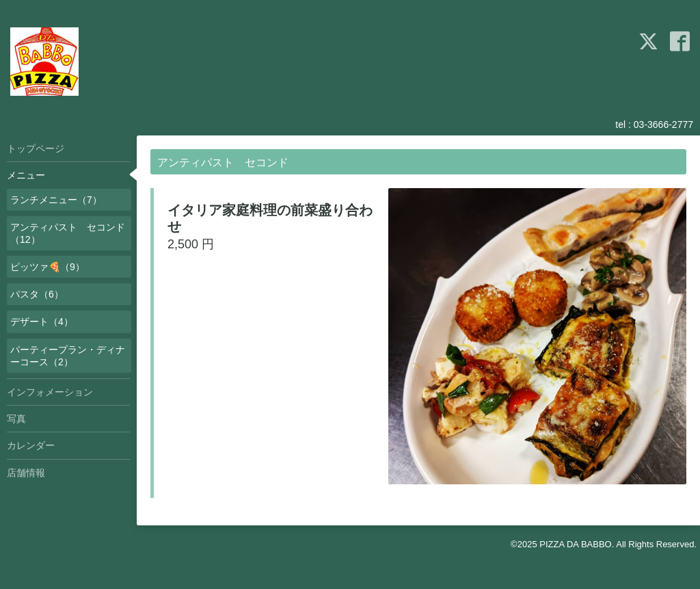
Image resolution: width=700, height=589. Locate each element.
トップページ (36, 148)
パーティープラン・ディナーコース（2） (68, 356)
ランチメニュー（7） (56, 200)
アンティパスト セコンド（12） (68, 233)
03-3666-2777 (663, 125)
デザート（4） (42, 322)
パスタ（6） (37, 294)
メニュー (26, 175)
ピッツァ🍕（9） (48, 267)
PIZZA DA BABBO (575, 544)
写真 (16, 419)
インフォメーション (50, 392)
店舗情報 (26, 473)
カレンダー (31, 445)
